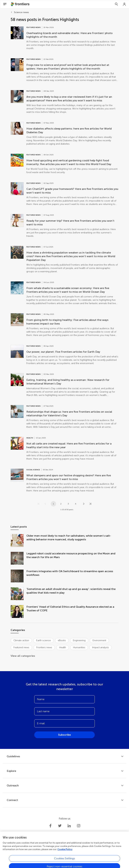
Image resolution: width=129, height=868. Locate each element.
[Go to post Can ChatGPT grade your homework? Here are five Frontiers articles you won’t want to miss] (64, 194)
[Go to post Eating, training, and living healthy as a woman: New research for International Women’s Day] (64, 385)
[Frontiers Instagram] (79, 826)
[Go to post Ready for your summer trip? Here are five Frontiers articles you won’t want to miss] (64, 226)
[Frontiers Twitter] (60, 826)
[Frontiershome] (20, 4)
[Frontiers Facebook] (50, 826)
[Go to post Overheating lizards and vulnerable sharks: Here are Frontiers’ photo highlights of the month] (64, 38)
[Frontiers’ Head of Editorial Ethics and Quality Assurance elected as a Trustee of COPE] (18, 612)
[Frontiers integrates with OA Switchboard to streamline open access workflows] (18, 576)
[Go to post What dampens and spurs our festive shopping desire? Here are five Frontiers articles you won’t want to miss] (64, 480)
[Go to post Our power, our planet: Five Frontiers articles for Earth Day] (64, 355)
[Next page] (84, 504)
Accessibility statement (86, 854)
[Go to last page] (90, 504)
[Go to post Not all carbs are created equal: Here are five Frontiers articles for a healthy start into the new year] (64, 449)
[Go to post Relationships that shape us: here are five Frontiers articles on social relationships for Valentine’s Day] (64, 417)
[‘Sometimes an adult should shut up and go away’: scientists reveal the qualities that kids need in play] (18, 594)
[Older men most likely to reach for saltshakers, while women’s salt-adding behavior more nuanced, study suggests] (18, 541)
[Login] (124, 4)
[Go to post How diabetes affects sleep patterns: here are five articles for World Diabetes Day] (64, 134)
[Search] (116, 4)
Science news (21, 12)
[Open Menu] (5, 4)
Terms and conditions (60, 854)
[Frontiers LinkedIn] (69, 826)
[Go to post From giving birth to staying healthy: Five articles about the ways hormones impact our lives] (64, 325)
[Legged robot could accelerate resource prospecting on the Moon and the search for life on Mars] (18, 559)
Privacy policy (38, 854)
